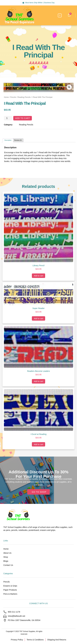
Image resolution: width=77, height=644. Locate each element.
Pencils (13, 97)
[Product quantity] (8, 118)
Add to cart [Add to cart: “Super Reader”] (39, 319)
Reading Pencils (24, 97)
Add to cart (23, 118)
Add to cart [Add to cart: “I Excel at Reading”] (39, 444)
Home (6, 97)
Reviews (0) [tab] (18, 140)
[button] (60, 15)
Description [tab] (8, 140)
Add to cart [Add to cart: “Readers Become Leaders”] (39, 381)
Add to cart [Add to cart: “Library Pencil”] (39, 276)
